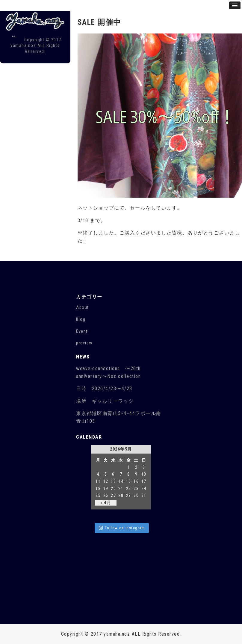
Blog (81, 319)
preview (84, 343)
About (83, 307)
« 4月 (106, 503)
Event (82, 331)
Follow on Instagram (122, 528)
